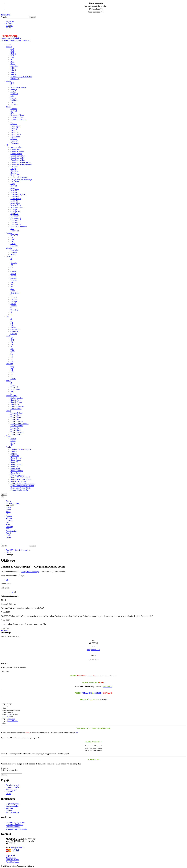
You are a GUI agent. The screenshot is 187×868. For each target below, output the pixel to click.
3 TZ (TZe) (5, 717)
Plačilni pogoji (11, 789)
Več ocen (4, 630)
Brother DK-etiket (13, 721)
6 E (7, 580)
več (77, 733)
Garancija (9, 792)
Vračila (8, 794)
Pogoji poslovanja (13, 785)
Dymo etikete (16, 40)
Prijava (8, 28)
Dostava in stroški (13, 787)
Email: (8, 847)
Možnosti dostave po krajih (16, 829)
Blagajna (9, 26)
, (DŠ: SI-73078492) (21, 839)
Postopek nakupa (12, 812)
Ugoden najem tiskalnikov (11, 38)
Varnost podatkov (12, 806)
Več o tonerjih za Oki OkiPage (13, 576)
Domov (9, 44)
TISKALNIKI (87, 693)
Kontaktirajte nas (12, 862)
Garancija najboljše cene (15, 822)
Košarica (9, 24)
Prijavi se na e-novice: (9, 770)
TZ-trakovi (26, 40)
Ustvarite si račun (12, 503)
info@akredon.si (18, 847)
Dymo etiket (11, 719)
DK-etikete (5, 40)
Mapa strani (10, 855)
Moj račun (10, 21)
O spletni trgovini (12, 804)
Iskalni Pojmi (11, 858)
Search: (4, 17)
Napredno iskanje (12, 860)
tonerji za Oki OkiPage (30, 572)
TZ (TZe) (10, 714)
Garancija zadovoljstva (14, 825)
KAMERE (98, 693)
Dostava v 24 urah (13, 827)
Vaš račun (9, 808)
